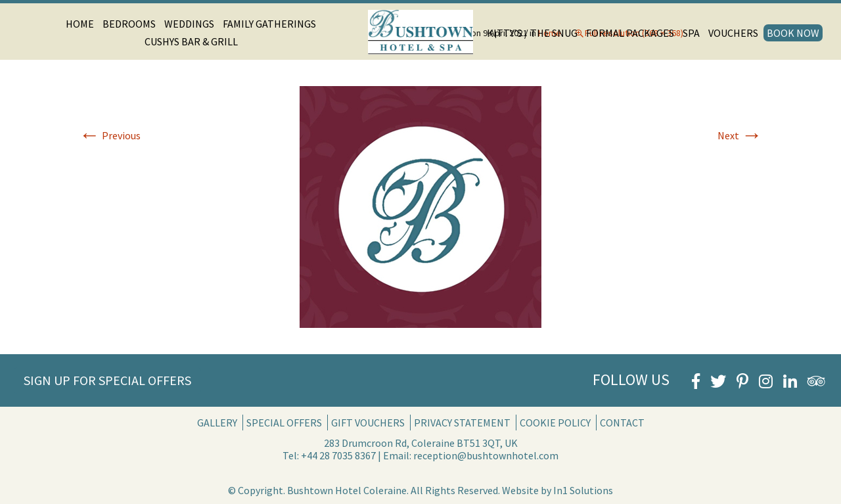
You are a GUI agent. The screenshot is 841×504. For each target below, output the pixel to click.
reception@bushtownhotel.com (486, 455)
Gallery (217, 423)
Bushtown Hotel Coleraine (347, 490)
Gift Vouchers (368, 423)
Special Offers (284, 423)
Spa (691, 33)
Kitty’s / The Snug (532, 33)
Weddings (189, 24)
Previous (110, 135)
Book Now (793, 33)
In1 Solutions (583, 490)
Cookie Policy (555, 423)
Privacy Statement (462, 423)
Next (740, 135)
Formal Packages (630, 33)
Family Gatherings (269, 24)
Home (80, 24)
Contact (622, 423)
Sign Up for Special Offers (107, 380)
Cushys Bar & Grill (191, 41)
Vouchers (733, 33)
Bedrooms (129, 24)
